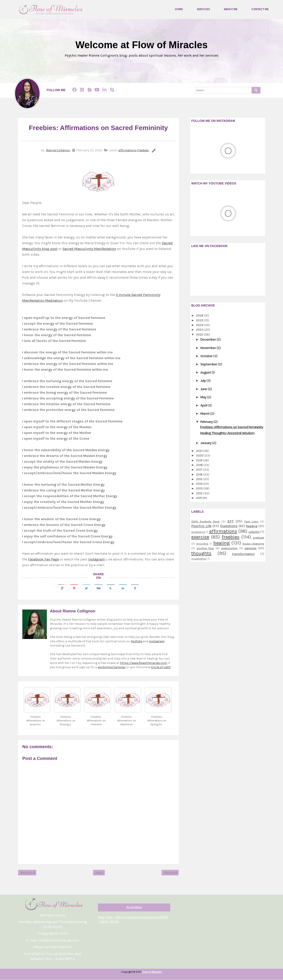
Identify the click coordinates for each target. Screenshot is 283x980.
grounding (202, 544)
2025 (200, 320)
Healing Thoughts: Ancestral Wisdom (227, 433)
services (250, 548)
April (204, 406)
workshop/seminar (112, 667)
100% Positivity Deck (205, 522)
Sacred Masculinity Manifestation (89, 249)
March (205, 414)
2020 (200, 456)
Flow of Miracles (152, 972)
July (203, 381)
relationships (229, 548)
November (208, 348)
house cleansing (253, 544)
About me (231, 9)
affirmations (128, 151)
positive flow (205, 548)
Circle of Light (161, 667)
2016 (200, 475)
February (207, 422)
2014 (200, 484)
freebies (143, 151)
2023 (200, 330)
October (207, 356)
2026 (200, 316)
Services (203, 9)
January (206, 443)
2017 (200, 470)
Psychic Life (201, 526)
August (206, 373)
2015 (200, 479)
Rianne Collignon (58, 151)
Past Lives (251, 522)
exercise (200, 537)
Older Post (170, 873)
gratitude (258, 538)
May (204, 397)
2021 (200, 451)
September (209, 364)
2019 (200, 460)
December (208, 340)
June (204, 389)
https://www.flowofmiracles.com (143, 663)
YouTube (137, 641)
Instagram (97, 559)
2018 (200, 465)
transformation (243, 554)
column (254, 532)
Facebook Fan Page (43, 559)
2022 (200, 335)
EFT (231, 521)
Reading (252, 526)
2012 (200, 493)
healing (222, 543)
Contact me (260, 9)
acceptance (198, 532)
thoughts (201, 553)
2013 (200, 489)
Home (179, 9)
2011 (199, 498)
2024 (200, 325)
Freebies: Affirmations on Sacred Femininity (232, 427)
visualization (199, 559)
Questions (229, 526)
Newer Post (27, 873)
